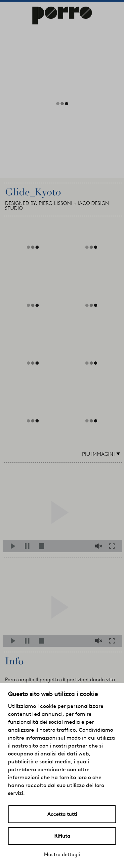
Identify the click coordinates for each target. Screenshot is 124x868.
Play (15, 546)
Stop (43, 546)
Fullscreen (114, 546)
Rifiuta (62, 836)
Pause (29, 546)
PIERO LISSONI (56, 203)
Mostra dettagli (62, 854)
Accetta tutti (62, 814)
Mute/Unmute (99, 546)
